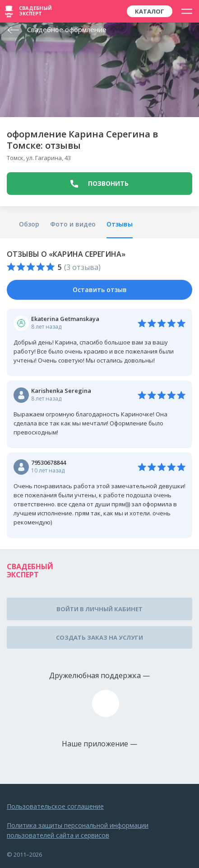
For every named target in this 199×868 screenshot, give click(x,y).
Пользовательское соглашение (55, 806)
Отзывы (120, 224)
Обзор (29, 224)
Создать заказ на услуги (99, 637)
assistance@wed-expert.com (106, 703)
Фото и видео (73, 224)
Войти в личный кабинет (99, 609)
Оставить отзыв (100, 290)
